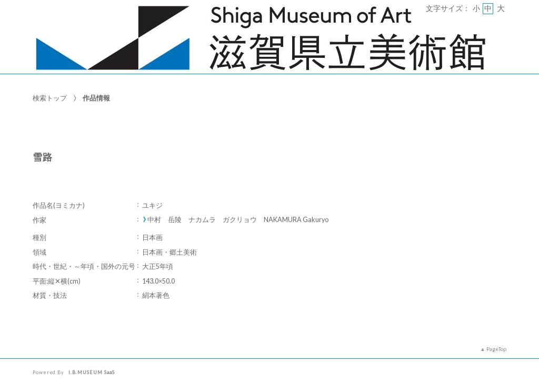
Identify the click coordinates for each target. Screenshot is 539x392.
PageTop (496, 349)
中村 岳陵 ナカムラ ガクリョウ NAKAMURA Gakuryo (238, 220)
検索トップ (50, 98)
